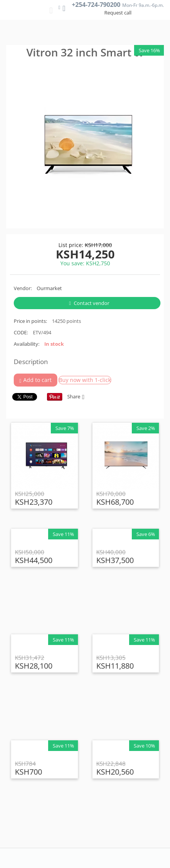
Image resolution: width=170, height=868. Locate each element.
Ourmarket (49, 288)
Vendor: (23, 288)
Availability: (27, 344)
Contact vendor (89, 303)
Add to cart (36, 380)
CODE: (21, 332)
